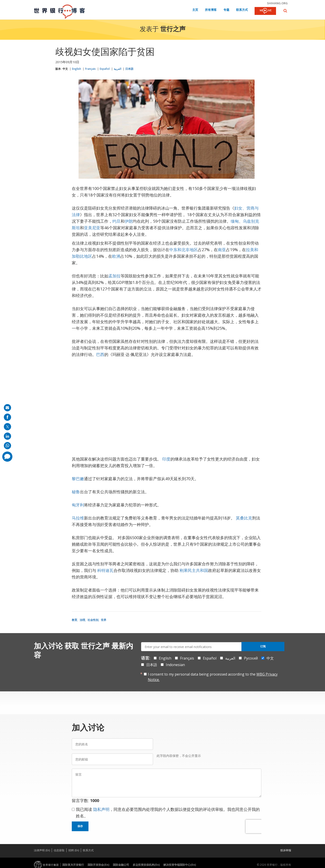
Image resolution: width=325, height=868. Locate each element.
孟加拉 (114, 276)
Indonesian (175, 665)
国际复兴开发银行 (73, 865)
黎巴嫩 (78, 479)
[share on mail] (7, 408)
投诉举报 (286, 850)
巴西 (100, 354)
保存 (80, 826)
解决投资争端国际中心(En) (180, 865)
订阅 (263, 646)
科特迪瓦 (105, 570)
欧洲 (116, 256)
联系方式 (242, 10)
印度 (166, 459)
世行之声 (173, 30)
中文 (65, 69)
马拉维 (78, 518)
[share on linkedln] (7, 436)
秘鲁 (76, 492)
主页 (195, 10)
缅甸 (235, 221)
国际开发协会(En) (98, 865)
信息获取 (59, 850)
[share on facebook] (7, 417)
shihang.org (277, 3)
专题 (226, 10)
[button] (285, 11)
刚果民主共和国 (194, 570)
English (77, 69)
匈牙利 (78, 505)
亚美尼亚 (92, 228)
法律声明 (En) (42, 850)
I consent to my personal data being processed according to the (213, 677)
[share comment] (7, 457)
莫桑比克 (244, 518)
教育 (74, 620)
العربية (117, 69)
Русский (251, 658)
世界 (104, 620)
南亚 (222, 250)
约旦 (116, 221)
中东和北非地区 (183, 250)
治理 (82, 620)
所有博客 (211, 10)
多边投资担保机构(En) (146, 865)
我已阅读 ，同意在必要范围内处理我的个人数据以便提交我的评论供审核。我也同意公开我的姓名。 (168, 813)
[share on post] (7, 427)
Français (90, 69)
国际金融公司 (121, 865)
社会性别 (93, 620)
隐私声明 (101, 809)
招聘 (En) (74, 850)
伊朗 (129, 221)
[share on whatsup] (7, 446)
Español (105, 69)
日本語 (129, 69)
